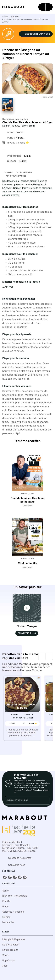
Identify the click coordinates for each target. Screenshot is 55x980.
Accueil (5, 17)
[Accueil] (15, 7)
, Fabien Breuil (27, 126)
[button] (36, 34)
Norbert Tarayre (11, 126)
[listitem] (5, 877)
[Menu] (45, 7)
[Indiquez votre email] (24, 800)
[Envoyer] (47, 800)
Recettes (15, 17)
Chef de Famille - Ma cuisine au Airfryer (27, 122)
